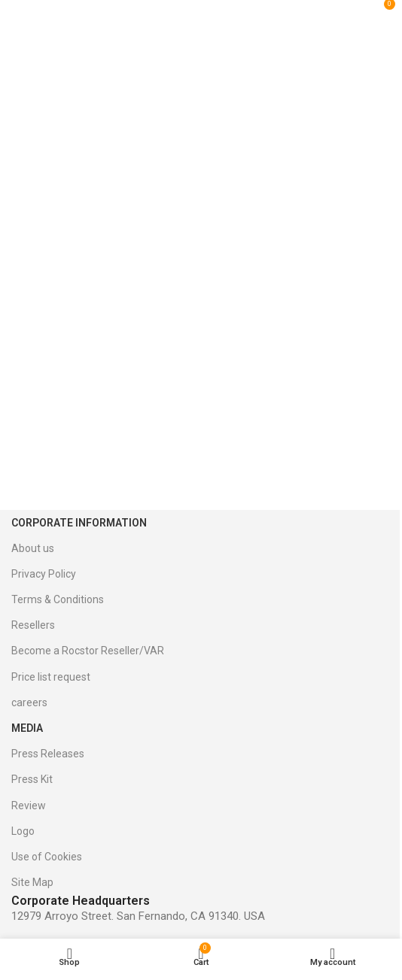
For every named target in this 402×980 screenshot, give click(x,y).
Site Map (32, 882)
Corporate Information (79, 523)
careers (29, 702)
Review (29, 806)
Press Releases (48, 754)
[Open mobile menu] (29, 10)
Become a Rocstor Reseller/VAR (88, 651)
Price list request (51, 677)
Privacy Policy (44, 574)
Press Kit (32, 779)
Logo (23, 831)
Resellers (33, 625)
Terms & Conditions (58, 599)
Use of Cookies (47, 857)
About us (33, 548)
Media (27, 728)
